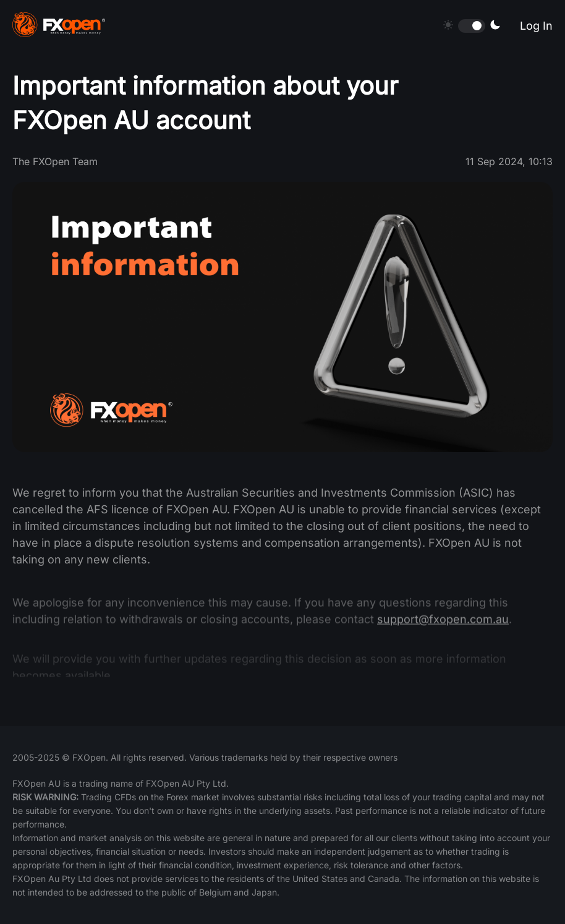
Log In (536, 26)
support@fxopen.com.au (443, 626)
